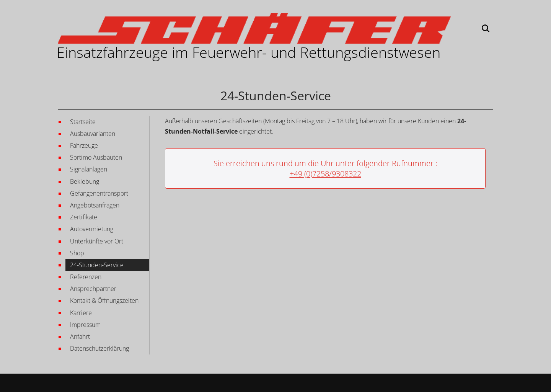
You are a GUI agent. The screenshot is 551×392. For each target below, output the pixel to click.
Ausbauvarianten (93, 134)
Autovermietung (92, 229)
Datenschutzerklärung (99, 348)
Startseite (83, 122)
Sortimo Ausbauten (96, 157)
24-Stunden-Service (97, 265)
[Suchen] (486, 28)
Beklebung (85, 181)
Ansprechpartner (93, 289)
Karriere (81, 313)
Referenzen (86, 277)
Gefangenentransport (99, 193)
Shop (77, 253)
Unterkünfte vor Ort (97, 241)
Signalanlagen (89, 169)
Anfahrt (80, 336)
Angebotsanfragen (95, 205)
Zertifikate (84, 217)
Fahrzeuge (84, 145)
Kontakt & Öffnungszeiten (104, 301)
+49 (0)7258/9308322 (325, 174)
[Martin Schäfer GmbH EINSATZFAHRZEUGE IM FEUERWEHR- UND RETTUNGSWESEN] (254, 28)
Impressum (85, 325)
